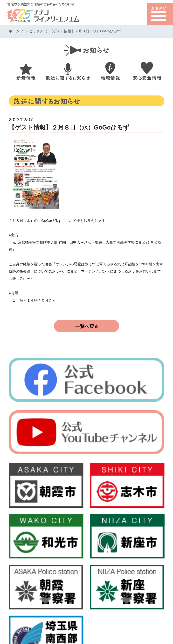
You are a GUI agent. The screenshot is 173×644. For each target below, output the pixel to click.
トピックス (34, 31)
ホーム (14, 31)
